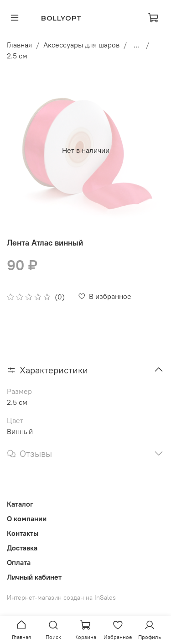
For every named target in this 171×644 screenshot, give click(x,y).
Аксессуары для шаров (81, 45)
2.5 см (17, 56)
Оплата (19, 562)
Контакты (23, 533)
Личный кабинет (34, 577)
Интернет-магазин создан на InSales (61, 597)
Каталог (20, 504)
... (136, 45)
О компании (27, 518)
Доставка (22, 548)
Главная (19, 45)
